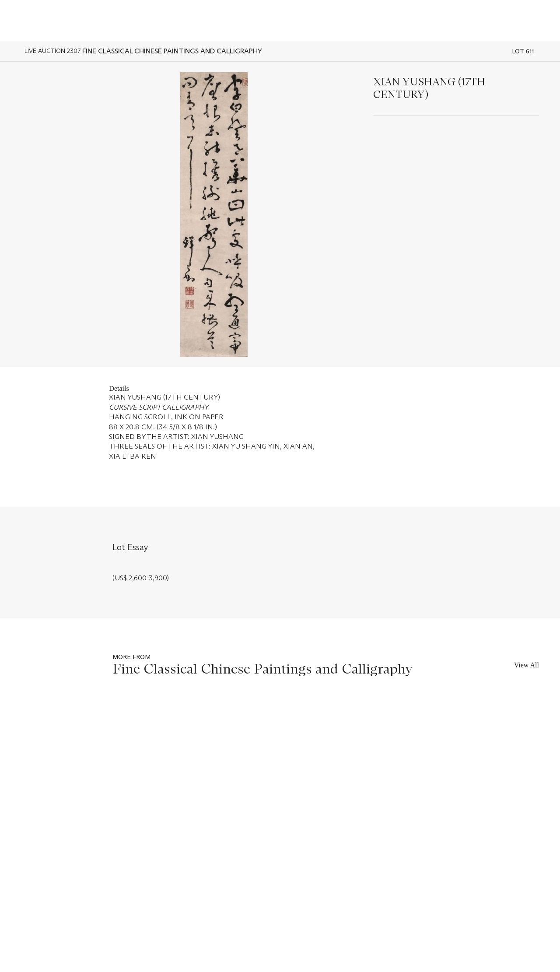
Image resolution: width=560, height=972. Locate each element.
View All (527, 665)
